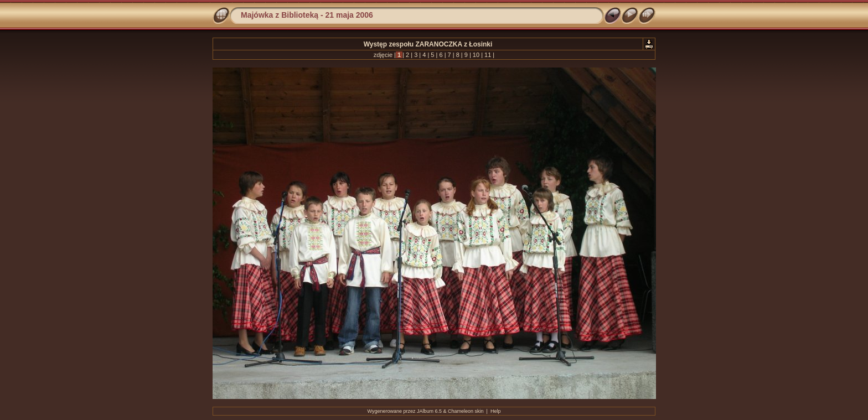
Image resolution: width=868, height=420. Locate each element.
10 (476, 55)
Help (496, 411)
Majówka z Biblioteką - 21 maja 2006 (307, 15)
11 (488, 55)
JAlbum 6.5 (429, 411)
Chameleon (461, 411)
